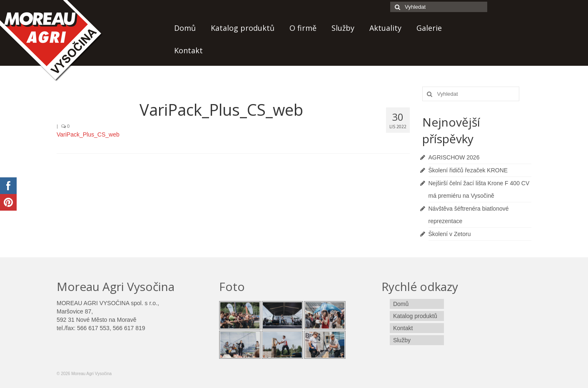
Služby (343, 28)
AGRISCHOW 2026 (454, 157)
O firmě (303, 28)
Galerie (429, 28)
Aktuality (385, 28)
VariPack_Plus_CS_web (88, 134)
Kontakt (188, 50)
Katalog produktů (243, 28)
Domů (185, 28)
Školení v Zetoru (450, 234)
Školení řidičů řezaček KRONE (468, 170)
